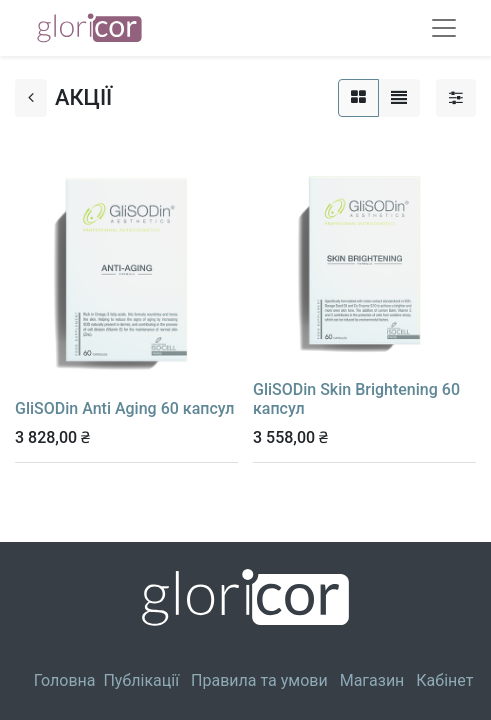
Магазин (372, 680)
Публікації (141, 680)
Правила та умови (259, 680)
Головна (65, 680)
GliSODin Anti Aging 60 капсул (124, 408)
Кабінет (444, 680)
